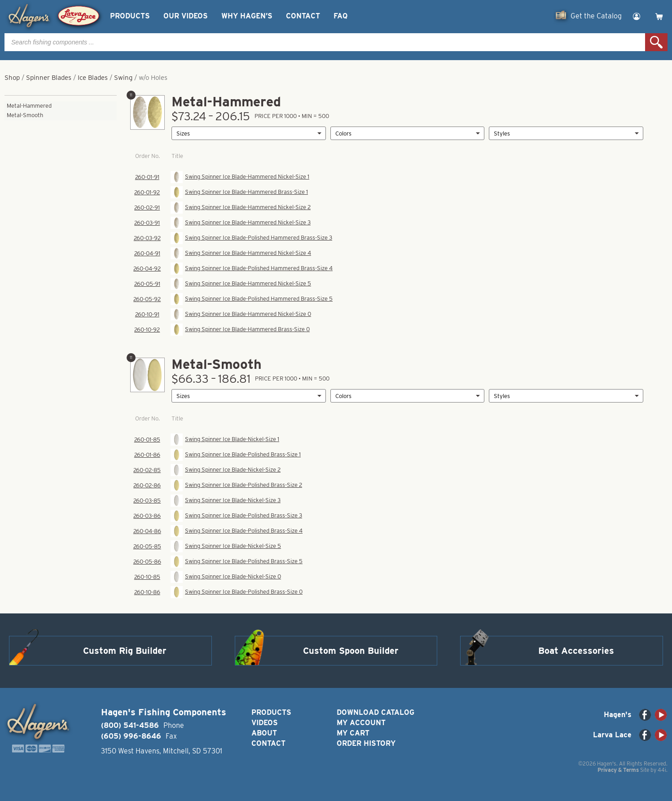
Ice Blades (93, 78)
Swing (123, 78)
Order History (366, 743)
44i (662, 770)
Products (130, 16)
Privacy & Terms (618, 770)
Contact (303, 16)
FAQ (340, 16)
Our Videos (186, 16)
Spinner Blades (49, 78)
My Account (361, 723)
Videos (265, 723)
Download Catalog (376, 712)
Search (656, 42)
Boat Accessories (576, 651)
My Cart (353, 733)
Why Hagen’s (247, 16)
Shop (12, 78)
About (264, 733)
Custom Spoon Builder (351, 651)
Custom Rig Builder (125, 651)
